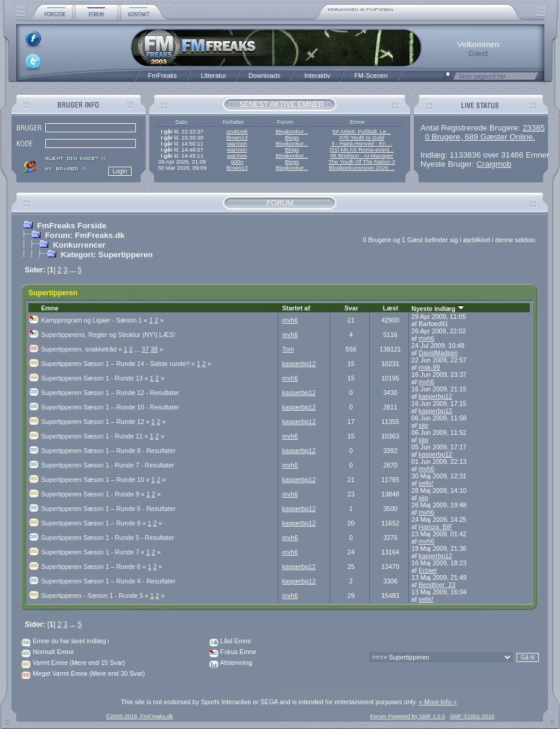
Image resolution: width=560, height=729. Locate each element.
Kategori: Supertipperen (107, 255)
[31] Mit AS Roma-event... (362, 150)
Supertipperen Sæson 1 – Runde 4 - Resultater (108, 581)
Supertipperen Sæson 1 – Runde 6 (95, 567)
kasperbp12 (299, 364)
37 (146, 349)
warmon (237, 144)
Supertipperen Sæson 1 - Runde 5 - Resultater (108, 538)
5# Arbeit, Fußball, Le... (362, 132)
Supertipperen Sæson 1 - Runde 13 (95, 378)
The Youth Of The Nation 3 (362, 162)
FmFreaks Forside (72, 226)
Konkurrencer (79, 245)
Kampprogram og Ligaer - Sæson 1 (95, 320)
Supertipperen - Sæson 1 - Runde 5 (96, 596)
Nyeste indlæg (438, 309)
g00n (237, 162)
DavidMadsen (438, 353)
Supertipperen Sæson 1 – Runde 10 (96, 480)
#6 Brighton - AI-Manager (362, 156)
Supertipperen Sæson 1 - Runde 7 (94, 552)
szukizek (237, 132)
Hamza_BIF (436, 527)
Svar (351, 308)
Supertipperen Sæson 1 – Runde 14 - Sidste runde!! (119, 364)
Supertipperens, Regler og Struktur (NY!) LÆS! (108, 335)
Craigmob (494, 164)
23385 (534, 128)
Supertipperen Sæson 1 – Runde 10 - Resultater (110, 407)
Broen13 (237, 138)
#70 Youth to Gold (362, 138)
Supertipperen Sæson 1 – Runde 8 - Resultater (108, 451)
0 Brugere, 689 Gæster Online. (480, 137)
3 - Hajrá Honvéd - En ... (362, 144)
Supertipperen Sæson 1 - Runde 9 (94, 494)
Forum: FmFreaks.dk (85, 235)
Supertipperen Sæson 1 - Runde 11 (95, 436)
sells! (426, 483)
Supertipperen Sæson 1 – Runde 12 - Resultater (110, 393)
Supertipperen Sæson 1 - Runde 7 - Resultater (108, 465)
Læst (391, 308)
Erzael (428, 570)
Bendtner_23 (437, 585)
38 (154, 349)
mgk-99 (430, 367)
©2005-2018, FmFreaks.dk (139, 716)
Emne (50, 308)
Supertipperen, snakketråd (82, 349)
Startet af (296, 308)
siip (423, 425)
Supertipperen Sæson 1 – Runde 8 (95, 523)
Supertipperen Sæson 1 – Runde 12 (96, 422)
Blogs (291, 138)
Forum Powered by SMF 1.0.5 (408, 716)
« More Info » (438, 702)
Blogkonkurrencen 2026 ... (362, 168)
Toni (288, 349)
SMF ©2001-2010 (472, 716)
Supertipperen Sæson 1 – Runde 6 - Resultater (108, 509)
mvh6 (290, 320)
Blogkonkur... (292, 132)
